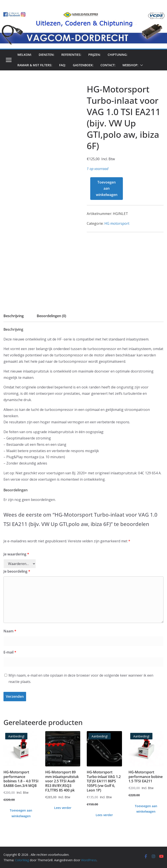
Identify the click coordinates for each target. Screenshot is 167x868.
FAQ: (63, 65)
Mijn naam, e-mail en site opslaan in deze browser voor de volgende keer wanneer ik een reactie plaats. (81, 678)
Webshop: (130, 65)
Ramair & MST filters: (35, 65)
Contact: (108, 65)
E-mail (10, 652)
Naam (10, 631)
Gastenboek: (83, 65)
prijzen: (94, 55)
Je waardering (16, 554)
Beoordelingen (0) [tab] (51, 316)
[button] (141, 65)
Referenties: (71, 55)
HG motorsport (117, 223)
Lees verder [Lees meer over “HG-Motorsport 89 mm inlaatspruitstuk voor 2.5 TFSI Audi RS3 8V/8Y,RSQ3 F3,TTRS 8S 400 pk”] (63, 808)
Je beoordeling (17, 571)
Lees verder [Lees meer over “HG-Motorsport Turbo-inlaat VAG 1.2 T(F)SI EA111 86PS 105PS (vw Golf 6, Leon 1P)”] (104, 815)
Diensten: (47, 55)
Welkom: (25, 55)
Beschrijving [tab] (14, 316)
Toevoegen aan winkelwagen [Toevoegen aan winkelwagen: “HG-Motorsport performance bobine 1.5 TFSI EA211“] (146, 809)
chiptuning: (118, 55)
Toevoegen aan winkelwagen (107, 189)
